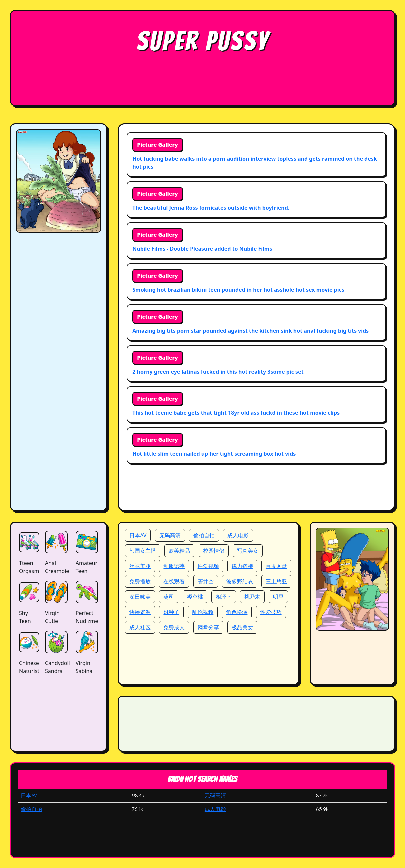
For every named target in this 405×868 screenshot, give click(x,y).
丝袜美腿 (140, 566)
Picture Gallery (157, 145)
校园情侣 (214, 551)
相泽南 (224, 597)
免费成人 (174, 627)
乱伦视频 (203, 612)
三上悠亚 (276, 581)
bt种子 (171, 612)
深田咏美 (140, 597)
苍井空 (206, 581)
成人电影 (238, 535)
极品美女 (242, 627)
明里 (278, 597)
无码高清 (170, 535)
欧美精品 (179, 551)
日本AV (138, 535)
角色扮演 (237, 612)
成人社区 (140, 627)
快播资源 (140, 612)
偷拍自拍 (204, 535)
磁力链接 (242, 566)
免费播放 (140, 581)
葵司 (169, 597)
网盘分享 (208, 627)
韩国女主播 (143, 551)
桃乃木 (252, 597)
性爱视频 (208, 566)
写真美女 (248, 551)
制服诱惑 (174, 566)
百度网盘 (276, 566)
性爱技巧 (271, 612)
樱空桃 (195, 597)
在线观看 (174, 581)
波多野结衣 (240, 581)
